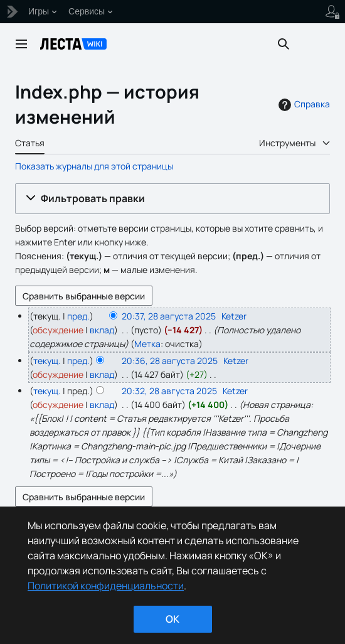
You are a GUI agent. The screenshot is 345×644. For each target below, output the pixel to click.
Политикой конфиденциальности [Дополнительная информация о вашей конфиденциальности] (106, 586)
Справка (303, 104)
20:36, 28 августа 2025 (170, 361)
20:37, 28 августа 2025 (169, 316)
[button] (172, 199)
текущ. (47, 361)
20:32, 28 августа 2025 (169, 391)
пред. (78, 316)
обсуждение (58, 330)
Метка (147, 344)
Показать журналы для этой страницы (94, 166)
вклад (102, 330)
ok (172, 619)
